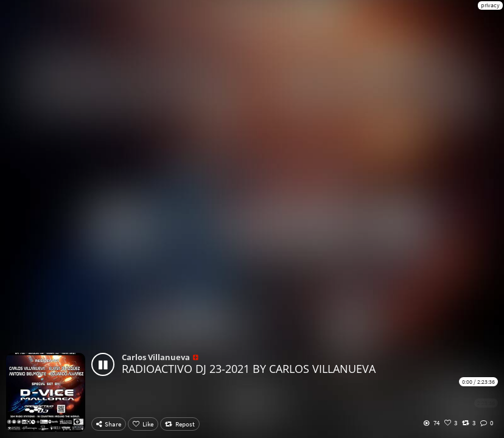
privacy (490, 5)
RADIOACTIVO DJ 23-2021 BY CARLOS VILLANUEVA (249, 369)
